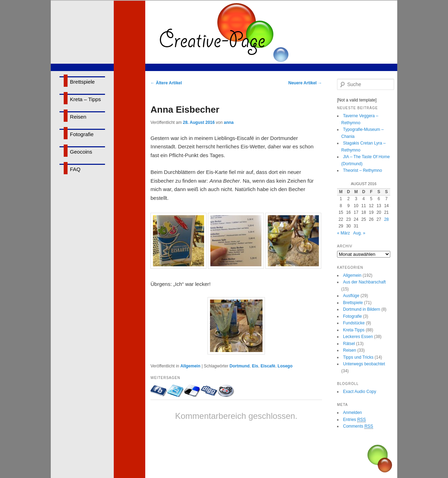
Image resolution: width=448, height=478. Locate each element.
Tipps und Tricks (358, 357)
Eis (255, 366)
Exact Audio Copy (360, 392)
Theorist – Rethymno (362, 170)
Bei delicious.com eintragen (192, 391)
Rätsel (349, 344)
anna (229, 122)
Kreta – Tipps (85, 99)
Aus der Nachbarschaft (364, 282)
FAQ (75, 169)
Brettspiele (82, 82)
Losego (285, 366)
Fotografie (82, 134)
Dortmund (240, 366)
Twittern (176, 391)
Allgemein (190, 366)
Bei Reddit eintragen (226, 391)
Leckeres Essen (358, 337)
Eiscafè (268, 366)
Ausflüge (351, 296)
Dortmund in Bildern (362, 309)
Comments (358, 426)
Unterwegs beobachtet (364, 364)
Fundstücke (354, 323)
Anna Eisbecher (185, 110)
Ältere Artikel (166, 83)
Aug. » (359, 233)
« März (344, 233)
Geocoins (81, 152)
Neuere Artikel (305, 83)
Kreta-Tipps (354, 330)
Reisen (78, 117)
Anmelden (352, 413)
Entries (354, 420)
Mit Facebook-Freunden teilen (159, 391)
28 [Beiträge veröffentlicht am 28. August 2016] (386, 219)
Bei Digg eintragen (209, 391)
